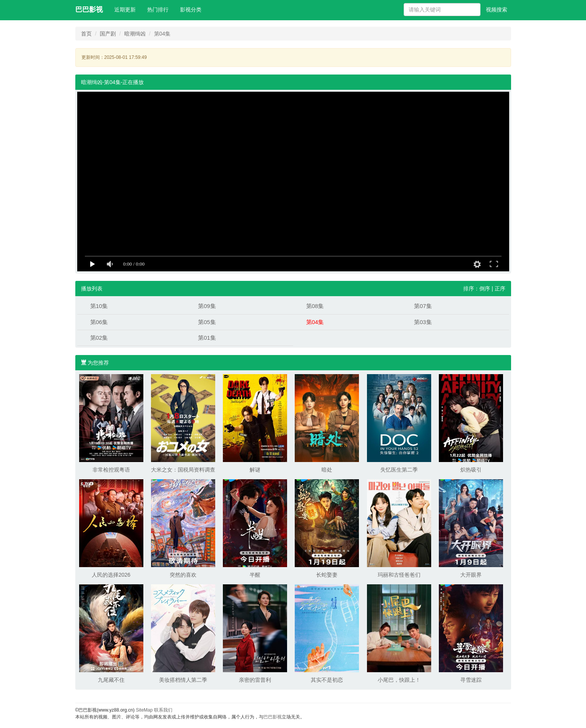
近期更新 (125, 10)
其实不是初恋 (327, 680)
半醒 (255, 575)
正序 (500, 289)
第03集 (423, 322)
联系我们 (163, 710)
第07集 (423, 306)
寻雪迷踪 (471, 680)
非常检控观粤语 (111, 470)
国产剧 (108, 34)
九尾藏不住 (111, 680)
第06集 (99, 322)
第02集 (99, 338)
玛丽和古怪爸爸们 (399, 575)
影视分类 (191, 10)
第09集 (207, 306)
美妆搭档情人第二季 (183, 680)
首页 (86, 34)
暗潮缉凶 (135, 34)
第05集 (207, 322)
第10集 (99, 306)
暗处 (327, 470)
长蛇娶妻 (327, 575)
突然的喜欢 (183, 575)
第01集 (207, 338)
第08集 (315, 306)
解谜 (255, 470)
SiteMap (144, 710)
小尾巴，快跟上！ (399, 680)
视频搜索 (497, 10)
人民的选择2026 (111, 575)
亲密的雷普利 (255, 680)
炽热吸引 (471, 470)
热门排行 (158, 10)
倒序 (485, 289)
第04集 (315, 322)
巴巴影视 (89, 10)
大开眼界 (471, 575)
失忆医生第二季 (399, 470)
